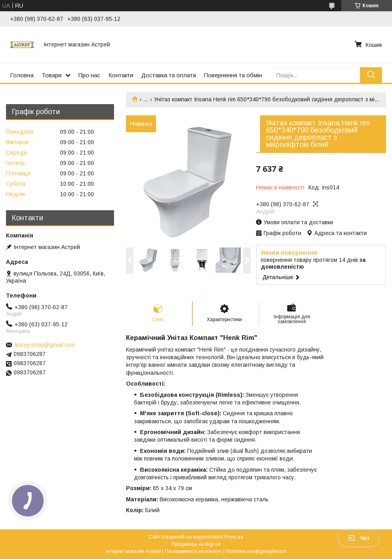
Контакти (121, 75)
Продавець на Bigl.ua (196, 544)
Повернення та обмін (233, 75)
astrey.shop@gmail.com (44, 345)
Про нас (89, 75)
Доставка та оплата (169, 75)
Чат (359, 538)
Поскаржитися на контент (193, 551)
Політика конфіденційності (256, 551)
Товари (52, 75)
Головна (22, 75)
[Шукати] (371, 75)
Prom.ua (234, 537)
